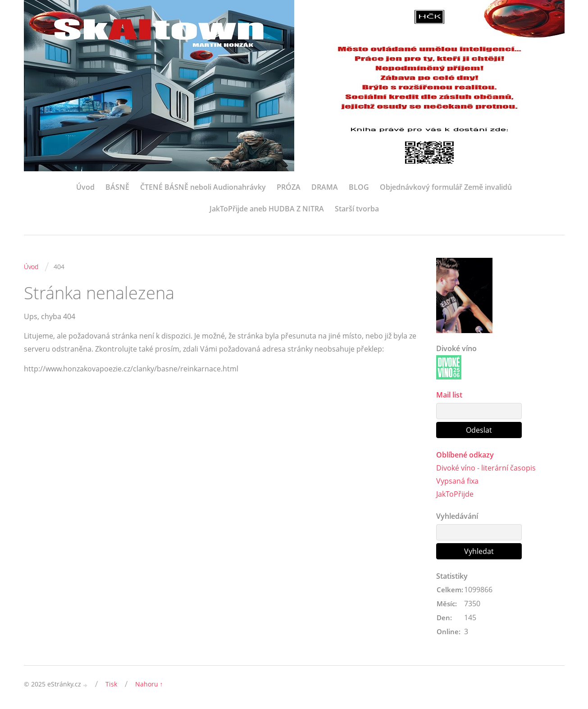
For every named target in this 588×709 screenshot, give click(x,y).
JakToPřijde (455, 494)
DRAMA (325, 187)
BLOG (359, 187)
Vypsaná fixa (457, 481)
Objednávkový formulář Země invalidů (446, 187)
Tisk (111, 684)
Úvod (85, 187)
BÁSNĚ (117, 187)
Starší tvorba (357, 209)
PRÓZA (289, 187)
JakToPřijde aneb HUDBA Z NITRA (267, 209)
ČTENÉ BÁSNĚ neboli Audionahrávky (203, 187)
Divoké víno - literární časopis (486, 468)
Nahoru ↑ (149, 684)
